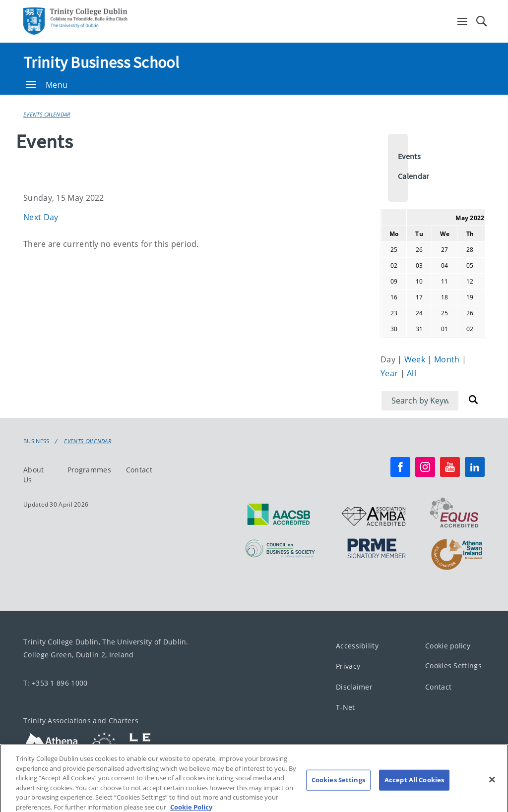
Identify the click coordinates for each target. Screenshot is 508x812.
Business (36, 441)
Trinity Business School (101, 62)
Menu (47, 85)
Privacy (348, 666)
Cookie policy (448, 646)
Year (390, 373)
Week (416, 359)
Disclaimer (354, 687)
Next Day (41, 217)
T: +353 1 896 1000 (55, 683)
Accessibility (357, 646)
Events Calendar (47, 114)
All (412, 373)
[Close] (492, 787)
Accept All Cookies (414, 787)
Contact (139, 470)
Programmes (89, 470)
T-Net (346, 707)
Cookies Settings (453, 666)
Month (448, 359)
